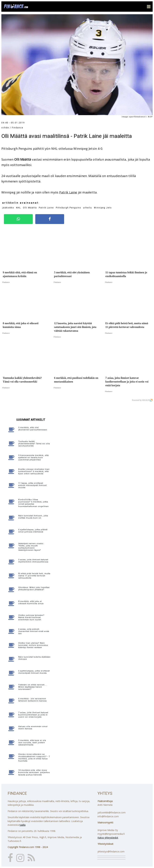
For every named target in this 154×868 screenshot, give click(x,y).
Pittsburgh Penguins (68, 208)
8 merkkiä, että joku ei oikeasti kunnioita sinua (31, 602)
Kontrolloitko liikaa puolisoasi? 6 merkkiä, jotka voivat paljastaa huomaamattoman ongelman (33, 503)
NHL (18, 208)
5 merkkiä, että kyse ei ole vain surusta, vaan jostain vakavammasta (32, 743)
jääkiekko (8, 208)
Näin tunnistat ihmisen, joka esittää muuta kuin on (33, 517)
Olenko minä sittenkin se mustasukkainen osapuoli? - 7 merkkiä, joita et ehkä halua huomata (34, 758)
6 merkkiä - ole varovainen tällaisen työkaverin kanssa (32, 700)
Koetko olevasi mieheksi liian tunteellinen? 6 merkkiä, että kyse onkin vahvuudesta (34, 471)
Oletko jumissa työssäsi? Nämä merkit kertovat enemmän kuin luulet (31, 617)
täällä (22, 825)
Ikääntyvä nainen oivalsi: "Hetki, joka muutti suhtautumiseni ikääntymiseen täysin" (31, 547)
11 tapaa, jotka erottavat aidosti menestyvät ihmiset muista (32, 485)
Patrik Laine (68, 192)
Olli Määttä (30, 208)
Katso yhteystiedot (108, 838)
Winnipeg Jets (103, 208)
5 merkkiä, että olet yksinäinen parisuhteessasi (33, 429)
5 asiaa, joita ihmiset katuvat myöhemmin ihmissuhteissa (33, 561)
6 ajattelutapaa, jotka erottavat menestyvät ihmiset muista (34, 672)
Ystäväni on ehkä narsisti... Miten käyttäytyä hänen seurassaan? (32, 687)
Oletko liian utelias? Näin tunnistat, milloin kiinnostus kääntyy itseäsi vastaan (33, 645)
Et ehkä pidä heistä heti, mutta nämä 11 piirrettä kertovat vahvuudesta (34, 576)
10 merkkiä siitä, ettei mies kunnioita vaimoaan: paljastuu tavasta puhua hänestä (34, 772)
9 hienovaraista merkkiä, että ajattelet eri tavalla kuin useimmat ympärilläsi (33, 458)
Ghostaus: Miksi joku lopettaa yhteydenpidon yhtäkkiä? (34, 589)
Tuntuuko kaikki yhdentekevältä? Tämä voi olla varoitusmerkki (34, 444)
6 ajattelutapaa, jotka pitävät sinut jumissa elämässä (33, 531)
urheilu (88, 208)
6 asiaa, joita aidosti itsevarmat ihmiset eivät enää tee (34, 631)
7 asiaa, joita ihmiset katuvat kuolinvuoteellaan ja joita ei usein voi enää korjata (33, 715)
